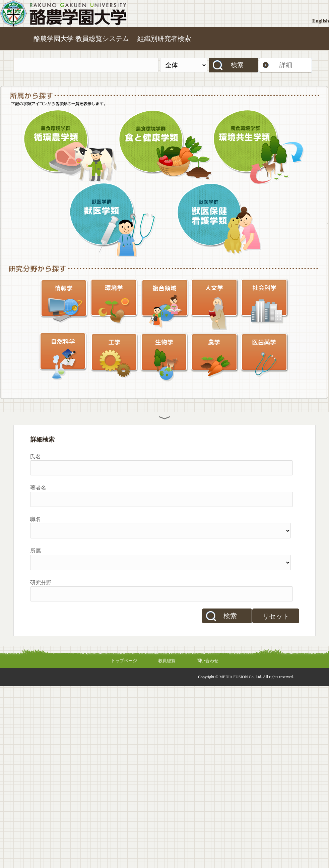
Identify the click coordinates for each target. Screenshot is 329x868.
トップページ (124, 661)
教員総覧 (167, 661)
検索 (237, 65)
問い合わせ (208, 661)
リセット (276, 616)
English (321, 21)
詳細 (286, 65)
